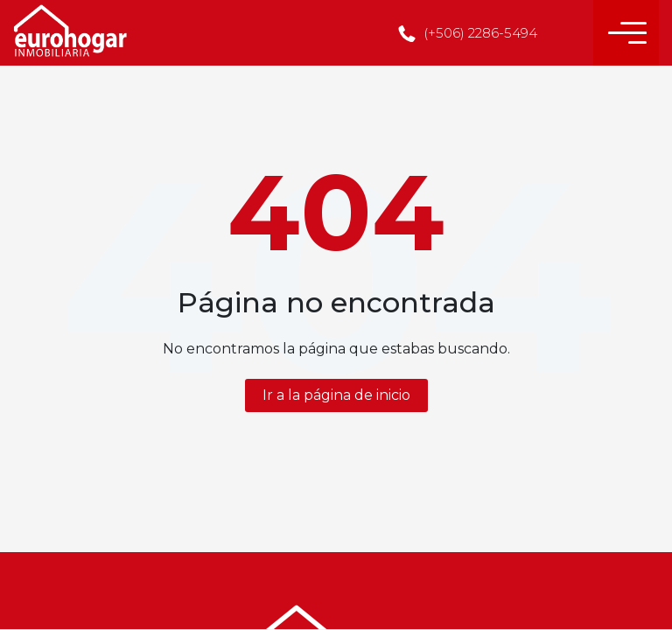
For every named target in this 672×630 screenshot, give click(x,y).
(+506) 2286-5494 (468, 33)
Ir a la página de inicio (336, 395)
